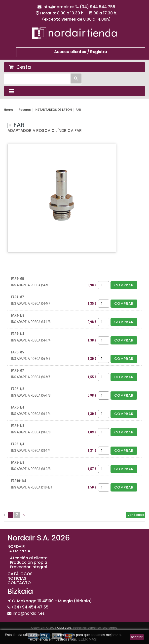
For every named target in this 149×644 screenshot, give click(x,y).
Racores (25, 110)
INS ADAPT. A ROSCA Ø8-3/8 (31, 469)
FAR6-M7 (18, 371)
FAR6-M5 (18, 352)
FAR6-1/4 (18, 407)
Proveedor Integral (29, 567)
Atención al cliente (29, 558)
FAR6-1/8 (18, 389)
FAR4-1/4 (18, 334)
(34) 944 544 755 (97, 7)
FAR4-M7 (18, 297)
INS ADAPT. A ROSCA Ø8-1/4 (31, 451)
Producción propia (29, 562)
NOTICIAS (17, 578)
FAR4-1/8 (18, 315)
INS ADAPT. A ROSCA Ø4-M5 (31, 285)
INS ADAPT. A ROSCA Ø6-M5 (31, 359)
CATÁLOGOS (20, 574)
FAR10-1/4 (19, 481)
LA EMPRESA (19, 551)
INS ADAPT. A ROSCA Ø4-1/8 (31, 322)
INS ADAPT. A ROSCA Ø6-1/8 (31, 395)
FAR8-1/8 (18, 426)
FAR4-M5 (18, 279)
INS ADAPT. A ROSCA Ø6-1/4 (31, 414)
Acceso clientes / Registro (81, 52)
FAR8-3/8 (18, 462)
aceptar (137, 637)
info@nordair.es (59, 7)
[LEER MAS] (87, 639)
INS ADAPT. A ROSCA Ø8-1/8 (31, 432)
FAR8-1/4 (18, 444)
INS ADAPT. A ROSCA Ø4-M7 (31, 303)
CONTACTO (19, 583)
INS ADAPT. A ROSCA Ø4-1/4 (31, 340)
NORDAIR (16, 547)
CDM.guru (64, 628)
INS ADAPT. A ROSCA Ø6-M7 (31, 377)
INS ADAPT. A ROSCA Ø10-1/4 (32, 487)
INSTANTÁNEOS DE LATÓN (53, 110)
